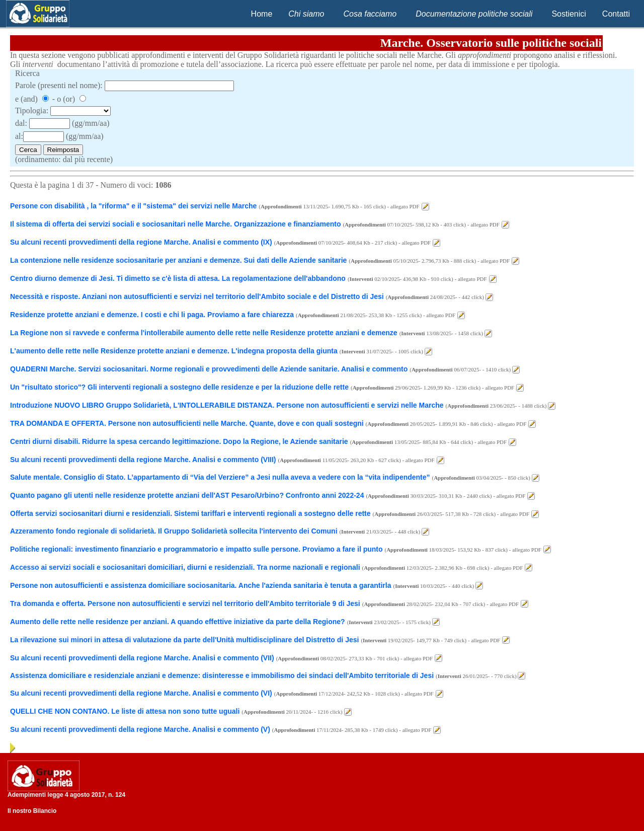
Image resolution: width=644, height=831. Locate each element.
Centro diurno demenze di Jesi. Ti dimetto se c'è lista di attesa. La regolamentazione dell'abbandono (178, 278)
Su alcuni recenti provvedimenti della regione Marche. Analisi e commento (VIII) (143, 460)
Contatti (616, 14)
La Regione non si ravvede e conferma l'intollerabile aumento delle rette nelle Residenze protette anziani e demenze (204, 333)
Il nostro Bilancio (32, 811)
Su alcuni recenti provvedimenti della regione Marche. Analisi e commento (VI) (141, 693)
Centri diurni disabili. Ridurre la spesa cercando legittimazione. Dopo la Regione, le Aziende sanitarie (179, 441)
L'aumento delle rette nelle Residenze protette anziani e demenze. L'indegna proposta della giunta (174, 351)
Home (262, 14)
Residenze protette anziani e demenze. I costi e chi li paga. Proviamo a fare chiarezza (152, 315)
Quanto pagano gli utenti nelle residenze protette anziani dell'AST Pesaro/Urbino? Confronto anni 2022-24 (187, 495)
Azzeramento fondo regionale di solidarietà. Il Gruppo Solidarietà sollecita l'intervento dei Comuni (175, 531)
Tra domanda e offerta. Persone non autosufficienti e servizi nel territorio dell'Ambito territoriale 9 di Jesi (185, 603)
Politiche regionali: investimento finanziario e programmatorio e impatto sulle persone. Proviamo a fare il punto (197, 549)
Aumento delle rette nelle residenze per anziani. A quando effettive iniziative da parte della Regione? (178, 622)
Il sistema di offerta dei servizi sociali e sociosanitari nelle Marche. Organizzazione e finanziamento (175, 224)
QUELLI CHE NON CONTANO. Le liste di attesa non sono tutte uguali (125, 711)
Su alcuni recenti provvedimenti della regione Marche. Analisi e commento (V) (140, 729)
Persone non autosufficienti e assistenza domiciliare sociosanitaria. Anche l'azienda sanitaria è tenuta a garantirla (201, 585)
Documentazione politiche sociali (474, 14)
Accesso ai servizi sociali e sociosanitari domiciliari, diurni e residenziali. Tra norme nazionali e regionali (185, 567)
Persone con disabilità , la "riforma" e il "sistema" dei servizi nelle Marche (133, 206)
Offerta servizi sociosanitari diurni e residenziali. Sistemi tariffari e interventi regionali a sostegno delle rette (190, 513)
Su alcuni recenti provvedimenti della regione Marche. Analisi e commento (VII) (142, 658)
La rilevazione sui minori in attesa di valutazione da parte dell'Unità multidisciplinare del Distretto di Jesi (184, 640)
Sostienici (569, 14)
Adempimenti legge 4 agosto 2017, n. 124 (66, 795)
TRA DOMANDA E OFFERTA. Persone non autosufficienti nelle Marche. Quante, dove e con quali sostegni (188, 423)
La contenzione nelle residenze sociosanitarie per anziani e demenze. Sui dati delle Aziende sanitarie (178, 260)
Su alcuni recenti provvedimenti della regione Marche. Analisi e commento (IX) (141, 242)
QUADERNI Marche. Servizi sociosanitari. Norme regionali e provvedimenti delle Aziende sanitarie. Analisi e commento (209, 369)
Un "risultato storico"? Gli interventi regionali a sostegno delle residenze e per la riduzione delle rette (179, 387)
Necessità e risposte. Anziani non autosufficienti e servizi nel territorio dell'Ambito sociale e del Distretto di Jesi (197, 296)
